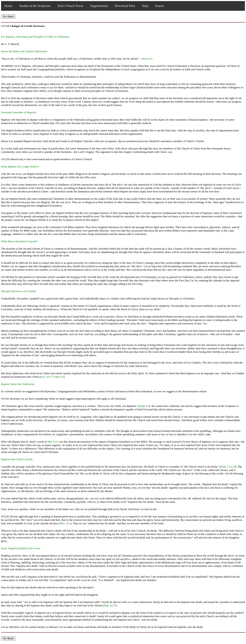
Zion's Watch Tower (70, 6)
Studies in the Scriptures (35, 6)
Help (145, 6)
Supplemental (99, 6)
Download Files (125, 6)
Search (160, 6)
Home (8, 6)
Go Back (8, 16)
